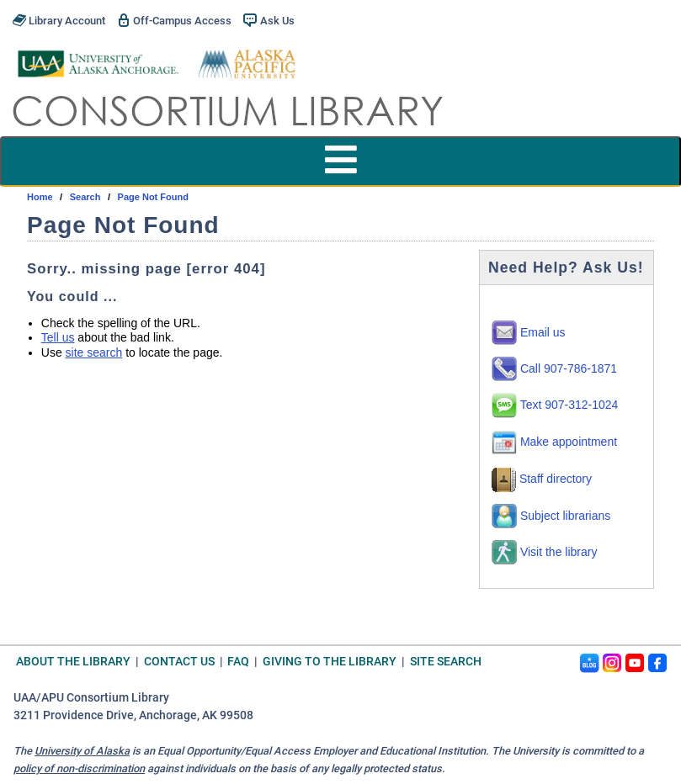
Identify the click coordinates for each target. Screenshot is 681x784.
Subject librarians (551, 516)
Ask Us (269, 20)
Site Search (446, 662)
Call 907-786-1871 (554, 368)
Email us (529, 332)
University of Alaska (82, 751)
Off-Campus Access (174, 20)
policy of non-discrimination (79, 768)
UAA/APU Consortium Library (91, 698)
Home (40, 197)
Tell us (58, 337)
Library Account (59, 20)
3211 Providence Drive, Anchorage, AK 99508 (133, 715)
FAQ (238, 662)
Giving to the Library (330, 662)
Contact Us (179, 662)
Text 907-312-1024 (555, 405)
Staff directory (542, 479)
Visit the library (544, 552)
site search (94, 352)
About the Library (73, 662)
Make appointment (554, 442)
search (85, 197)
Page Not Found (153, 197)
